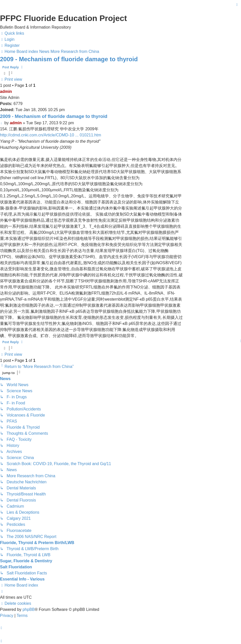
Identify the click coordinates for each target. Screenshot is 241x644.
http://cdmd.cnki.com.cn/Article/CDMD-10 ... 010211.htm (51, 135)
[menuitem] (7, 39)
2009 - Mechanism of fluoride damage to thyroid (69, 59)
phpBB (29, 609)
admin (6, 91)
